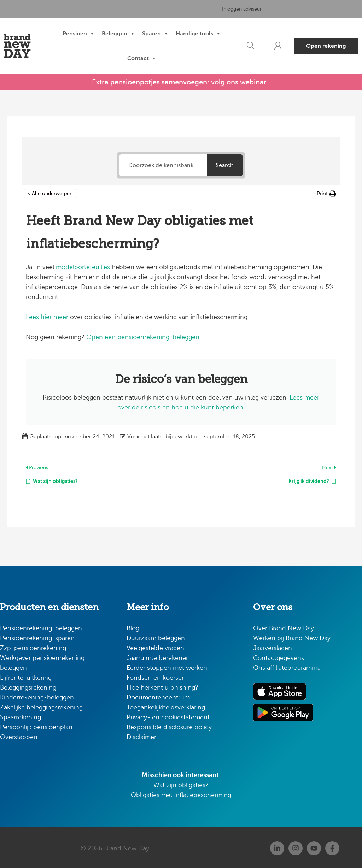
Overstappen (19, 736)
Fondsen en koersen (156, 676)
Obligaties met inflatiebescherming (181, 793)
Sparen (155, 34)
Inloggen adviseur (243, 9)
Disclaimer (141, 736)
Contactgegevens (279, 656)
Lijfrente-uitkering (26, 676)
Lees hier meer (47, 315)
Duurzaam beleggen (156, 637)
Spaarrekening (21, 716)
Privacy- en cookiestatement (168, 716)
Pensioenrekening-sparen (37, 637)
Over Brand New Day (284, 627)
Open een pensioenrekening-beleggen (143, 336)
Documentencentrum (158, 696)
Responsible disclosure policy (169, 726)
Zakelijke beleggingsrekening (41, 706)
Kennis (280, 9)
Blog (133, 627)
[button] (247, 46)
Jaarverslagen (273, 646)
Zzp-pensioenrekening (33, 646)
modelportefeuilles (83, 266)
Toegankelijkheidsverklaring (166, 706)
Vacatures (308, 9)
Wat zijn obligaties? (181, 784)
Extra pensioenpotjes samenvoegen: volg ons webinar (179, 82)
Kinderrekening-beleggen (37, 696)
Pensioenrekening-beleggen (41, 627)
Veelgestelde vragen (155, 646)
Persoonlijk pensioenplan (36, 726)
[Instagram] (296, 847)
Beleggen (118, 34)
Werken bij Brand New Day (292, 637)
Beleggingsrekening (28, 686)
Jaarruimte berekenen (158, 656)
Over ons (340, 9)
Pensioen (79, 34)
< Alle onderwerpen (50, 192)
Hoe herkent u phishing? (162, 686)
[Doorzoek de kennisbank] (163, 164)
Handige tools (198, 34)
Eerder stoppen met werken (167, 666)
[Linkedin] (277, 847)
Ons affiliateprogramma (287, 666)
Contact (142, 59)
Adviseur (204, 9)
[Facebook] (332, 847)
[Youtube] (314, 847)
